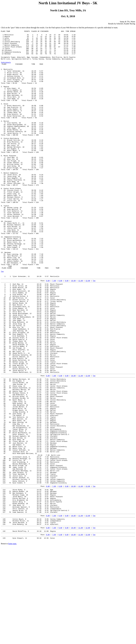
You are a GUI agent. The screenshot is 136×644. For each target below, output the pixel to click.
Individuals (6, 69)
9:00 (67, 330)
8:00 (60, 330)
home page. (13, 641)
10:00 (73, 330)
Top (2, 320)
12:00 (88, 330)
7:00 (54, 330)
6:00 (48, 330)
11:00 (81, 330)
